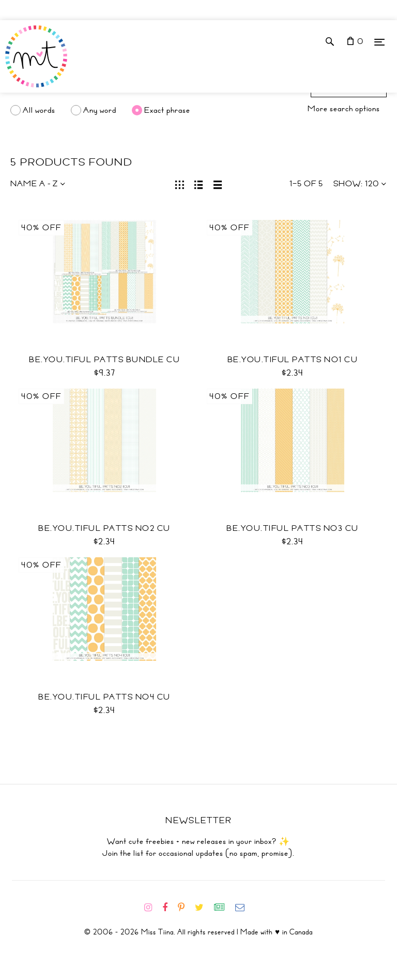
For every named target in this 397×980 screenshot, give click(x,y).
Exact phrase (167, 110)
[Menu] (379, 42)
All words (39, 110)
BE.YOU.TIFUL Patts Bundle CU (104, 360)
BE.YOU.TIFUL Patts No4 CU (104, 697)
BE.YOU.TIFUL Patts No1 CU (293, 360)
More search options (344, 109)
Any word (100, 110)
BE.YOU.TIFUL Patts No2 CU (104, 528)
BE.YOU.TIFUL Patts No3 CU (293, 528)
